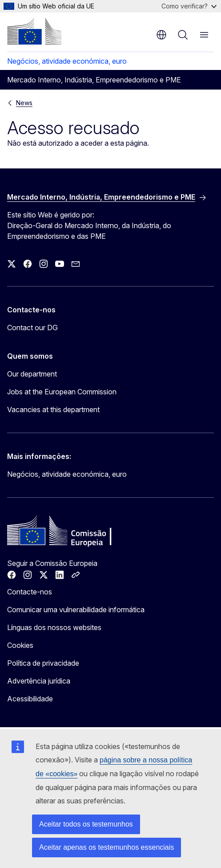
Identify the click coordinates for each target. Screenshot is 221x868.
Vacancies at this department (53, 409)
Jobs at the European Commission (62, 392)
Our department (32, 374)
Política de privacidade (43, 663)
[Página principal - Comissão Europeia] (34, 31)
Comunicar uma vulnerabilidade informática (76, 610)
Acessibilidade (30, 699)
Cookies (20, 645)
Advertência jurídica (39, 681)
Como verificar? (189, 6)
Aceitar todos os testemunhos (86, 824)
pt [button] (161, 35)
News (24, 103)
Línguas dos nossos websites (54, 627)
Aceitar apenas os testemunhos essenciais (106, 847)
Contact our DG (32, 328)
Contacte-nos (30, 592)
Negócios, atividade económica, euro (67, 61)
